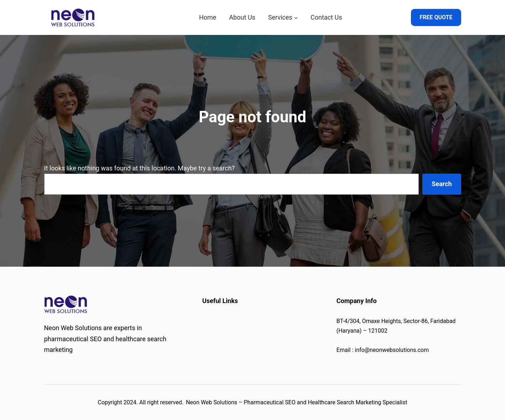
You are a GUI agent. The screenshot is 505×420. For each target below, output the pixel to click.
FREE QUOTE (436, 17)
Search (442, 184)
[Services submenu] (296, 18)
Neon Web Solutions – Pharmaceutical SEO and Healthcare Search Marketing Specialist (297, 402)
